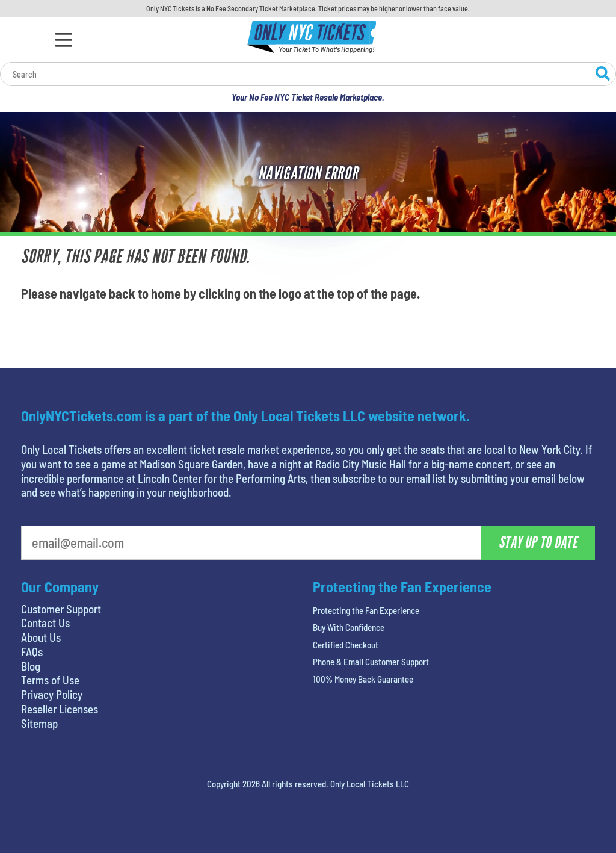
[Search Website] (603, 75)
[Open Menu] (64, 40)
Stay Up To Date (538, 542)
